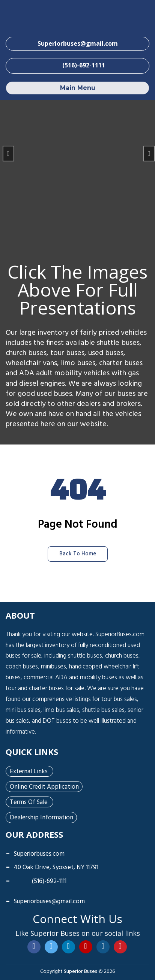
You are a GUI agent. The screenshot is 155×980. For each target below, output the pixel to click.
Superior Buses (81, 972)
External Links (29, 772)
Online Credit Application (44, 787)
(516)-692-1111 (40, 881)
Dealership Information (41, 818)
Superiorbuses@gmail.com (49, 902)
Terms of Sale (29, 802)
